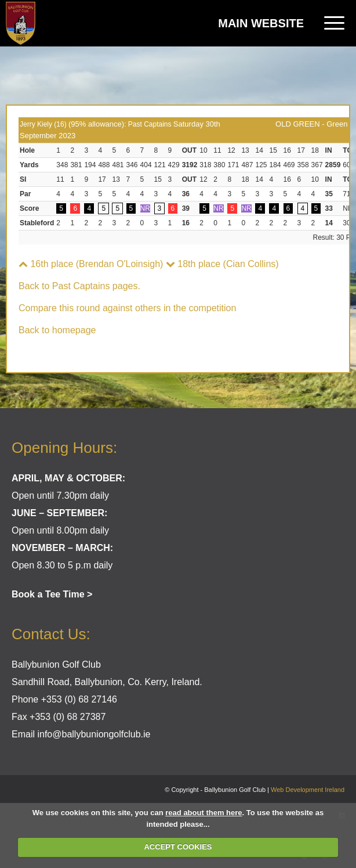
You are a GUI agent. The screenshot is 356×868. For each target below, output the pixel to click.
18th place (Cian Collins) (222, 264)
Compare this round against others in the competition (127, 308)
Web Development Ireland (308, 790)
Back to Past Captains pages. (79, 286)
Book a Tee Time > (52, 594)
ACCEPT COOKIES (178, 847)
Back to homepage (57, 330)
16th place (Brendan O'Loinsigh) (91, 264)
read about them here (204, 813)
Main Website (261, 23)
